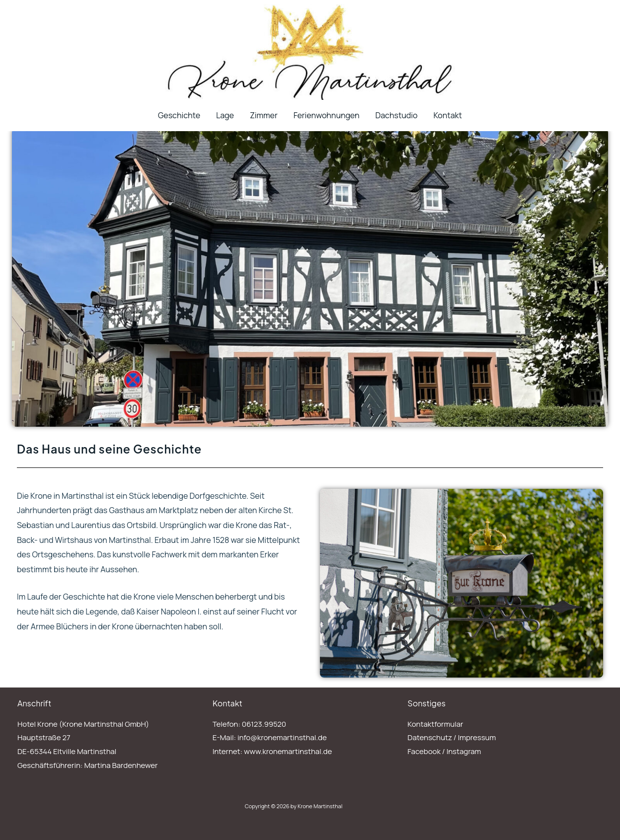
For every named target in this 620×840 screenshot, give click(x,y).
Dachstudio (396, 115)
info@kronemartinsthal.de (282, 737)
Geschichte (179, 115)
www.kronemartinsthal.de (288, 751)
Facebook (424, 751)
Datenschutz (430, 737)
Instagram (464, 751)
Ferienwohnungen (327, 115)
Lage (225, 115)
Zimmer (264, 115)
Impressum (477, 737)
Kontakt (447, 115)
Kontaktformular (435, 724)
